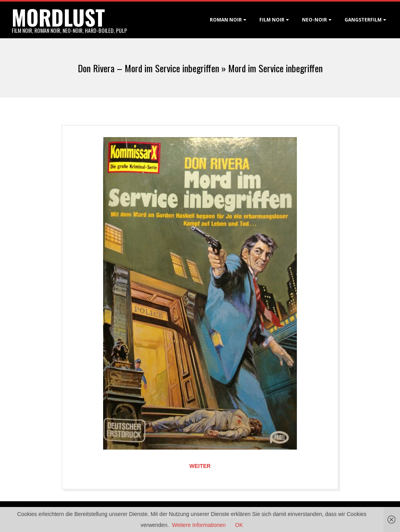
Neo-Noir (314, 20)
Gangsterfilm (363, 20)
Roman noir (226, 20)
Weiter (200, 466)
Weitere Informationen (199, 525)
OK (239, 525)
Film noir (272, 20)
